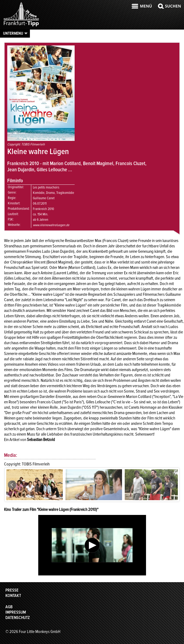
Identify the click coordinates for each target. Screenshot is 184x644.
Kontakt (13, 596)
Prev (12, 485)
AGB (9, 607)
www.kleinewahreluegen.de (51, 225)
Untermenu (13, 33)
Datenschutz (18, 618)
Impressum (16, 612)
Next (172, 485)
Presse (12, 590)
